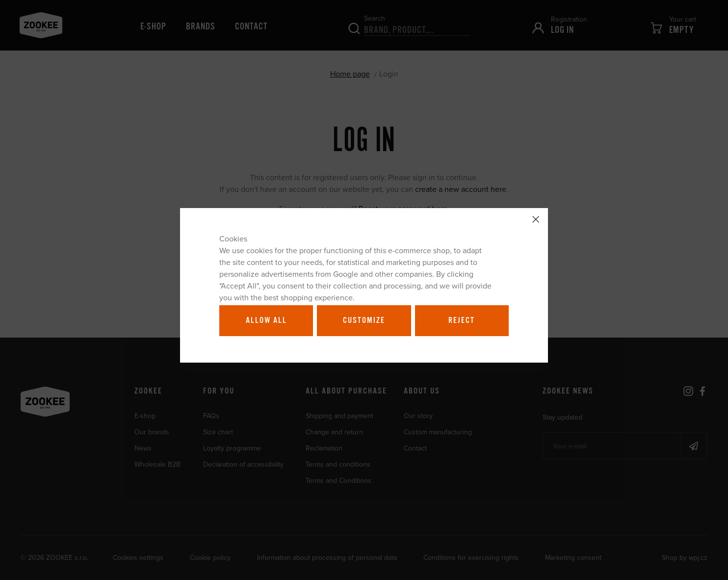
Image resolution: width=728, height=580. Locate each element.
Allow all (266, 320)
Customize (364, 320)
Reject (462, 320)
